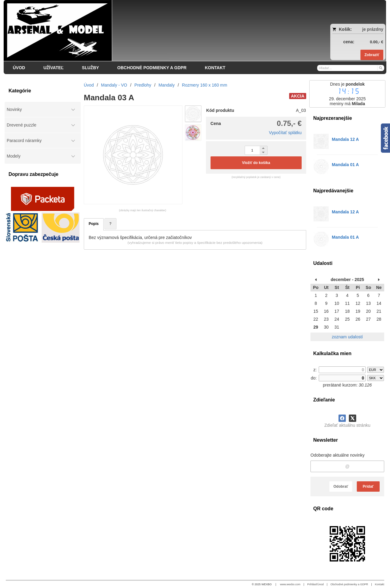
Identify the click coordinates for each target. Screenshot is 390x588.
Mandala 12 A (345, 139)
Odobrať (341, 486)
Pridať (368, 486)
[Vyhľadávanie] (351, 68)
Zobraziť (372, 55)
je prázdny (373, 29)
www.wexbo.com (290, 584)
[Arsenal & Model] (147, 30)
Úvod (320, 584)
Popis (94, 224)
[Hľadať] (380, 68)
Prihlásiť (312, 584)
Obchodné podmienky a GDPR (349, 584)
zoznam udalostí (347, 337)
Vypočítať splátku (285, 133)
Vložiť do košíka (256, 163)
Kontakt (379, 584)
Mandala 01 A (345, 165)
